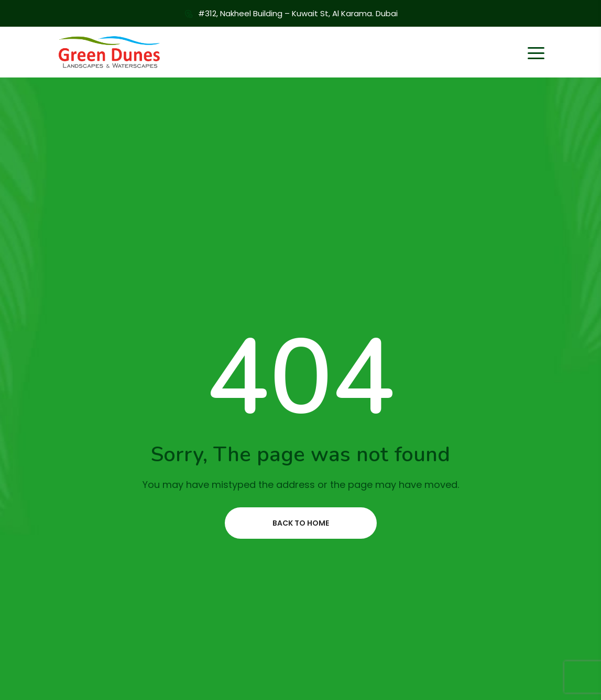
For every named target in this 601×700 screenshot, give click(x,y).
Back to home (301, 523)
